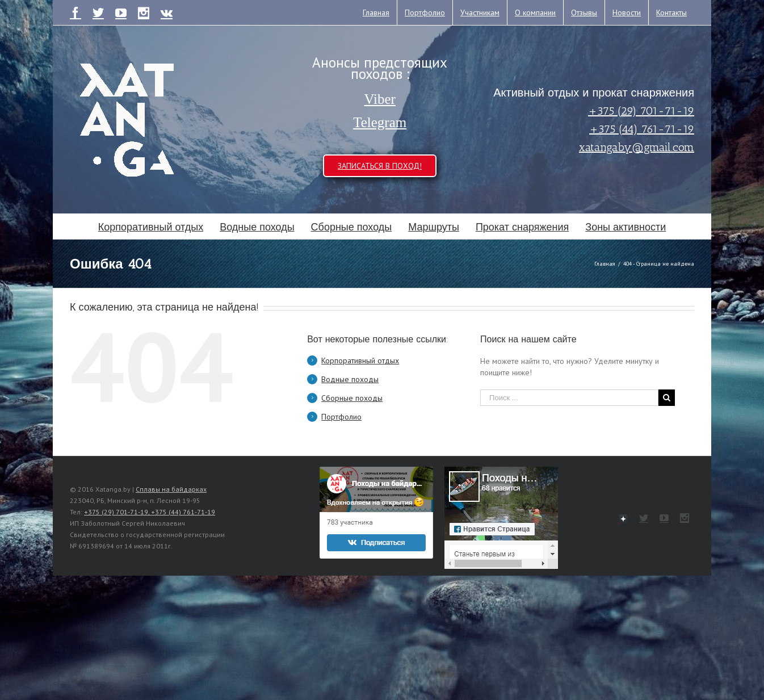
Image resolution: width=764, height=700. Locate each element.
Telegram (380, 123)
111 (623, 519)
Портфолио (341, 417)
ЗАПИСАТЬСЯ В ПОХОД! (380, 166)
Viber (379, 99)
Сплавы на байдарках (171, 489)
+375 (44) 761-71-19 (642, 129)
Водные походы (350, 379)
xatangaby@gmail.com (637, 147)
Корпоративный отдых (360, 361)
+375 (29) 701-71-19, (117, 512)
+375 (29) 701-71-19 (641, 111)
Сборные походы (352, 398)
